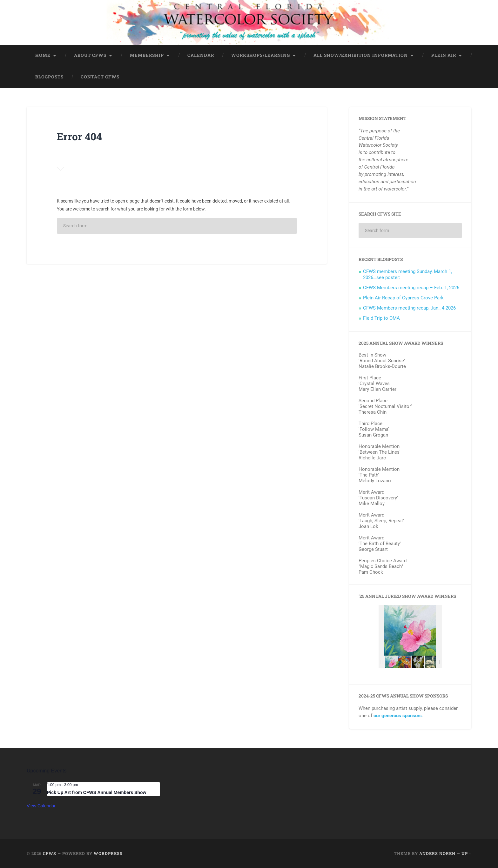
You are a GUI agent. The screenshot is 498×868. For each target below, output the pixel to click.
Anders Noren (437, 853)
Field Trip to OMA (381, 318)
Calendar (201, 55)
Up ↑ (466, 853)
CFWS (50, 853)
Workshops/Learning (261, 55)
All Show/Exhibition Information (361, 55)
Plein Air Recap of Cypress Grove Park (403, 297)
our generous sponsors (398, 715)
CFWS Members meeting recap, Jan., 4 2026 (409, 308)
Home (43, 55)
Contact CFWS (100, 77)
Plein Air (444, 55)
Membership (147, 55)
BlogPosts (49, 77)
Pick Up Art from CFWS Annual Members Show (97, 792)
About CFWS (90, 55)
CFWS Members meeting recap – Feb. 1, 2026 (411, 287)
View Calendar (41, 805)
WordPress (108, 853)
